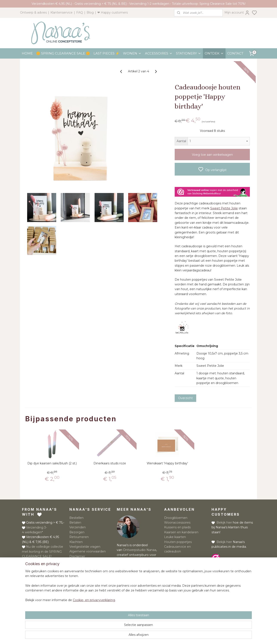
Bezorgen (77, 532)
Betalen (75, 523)
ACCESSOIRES (159, 53)
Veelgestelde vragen (85, 547)
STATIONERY (189, 53)
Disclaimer (77, 556)
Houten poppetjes (178, 542)
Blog (90, 12)
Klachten (76, 542)
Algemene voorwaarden (88, 551)
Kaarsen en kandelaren (181, 532)
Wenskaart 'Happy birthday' (167, 463)
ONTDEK (214, 53)
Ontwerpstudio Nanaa (140, 550)
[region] (110, 622)
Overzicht (185, 398)
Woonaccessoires (177, 523)
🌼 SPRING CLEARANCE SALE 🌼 (63, 53)
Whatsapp (45, 577)
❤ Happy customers (113, 12)
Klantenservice (61, 12)
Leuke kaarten (175, 537)
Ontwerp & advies (33, 12)
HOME (27, 53)
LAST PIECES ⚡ (107, 53)
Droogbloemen (176, 518)
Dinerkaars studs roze (110, 463)
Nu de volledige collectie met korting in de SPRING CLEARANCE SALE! (43, 551)
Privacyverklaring (82, 561)
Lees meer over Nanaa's (135, 569)
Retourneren (79, 537)
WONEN (132, 53)
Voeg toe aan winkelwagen (212, 155)
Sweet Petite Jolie (224, 208)
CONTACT (235, 53)
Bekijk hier (224, 523)
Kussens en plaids (177, 527)
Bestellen (76, 518)
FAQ (80, 12)
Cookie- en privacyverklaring (89, 636)
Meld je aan (173, 569)
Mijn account (237, 13)
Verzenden (78, 527)
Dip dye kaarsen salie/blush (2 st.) (52, 463)
